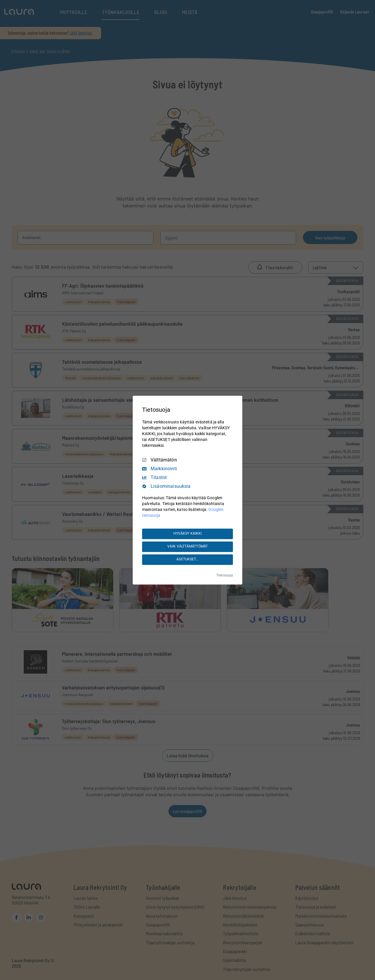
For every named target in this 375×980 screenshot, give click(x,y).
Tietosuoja (225, 575)
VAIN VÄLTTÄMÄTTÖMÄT (187, 547)
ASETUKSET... (187, 559)
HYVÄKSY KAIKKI (188, 534)
